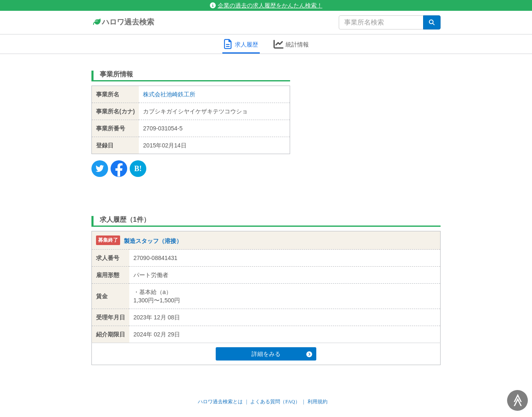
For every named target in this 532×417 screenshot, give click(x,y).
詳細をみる (282, 354)
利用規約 (318, 402)
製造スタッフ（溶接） (153, 241)
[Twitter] (100, 169)
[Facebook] (119, 169)
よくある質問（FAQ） (275, 402)
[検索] (432, 22)
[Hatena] (138, 169)
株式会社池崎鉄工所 (169, 94)
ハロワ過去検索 (123, 22)
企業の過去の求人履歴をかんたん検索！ (266, 5)
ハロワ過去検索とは (220, 402)
